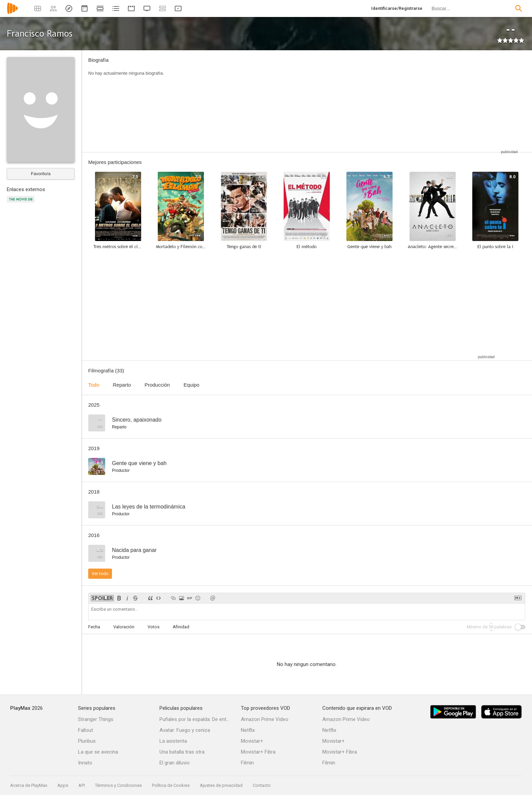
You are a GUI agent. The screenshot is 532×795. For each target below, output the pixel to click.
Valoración (124, 627)
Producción (157, 385)
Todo (94, 385)
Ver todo (100, 574)
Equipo (192, 385)
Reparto (122, 385)
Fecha (94, 627)
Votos (154, 627)
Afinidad (181, 627)
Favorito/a (41, 174)
